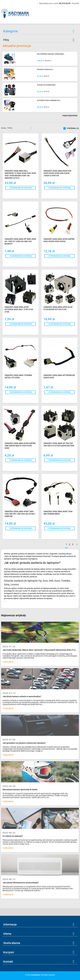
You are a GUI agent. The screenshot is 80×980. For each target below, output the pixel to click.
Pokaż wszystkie (70, 116)
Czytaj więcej (8, 662)
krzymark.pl (36, 975)
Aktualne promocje (17, 46)
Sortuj (3, 128)
